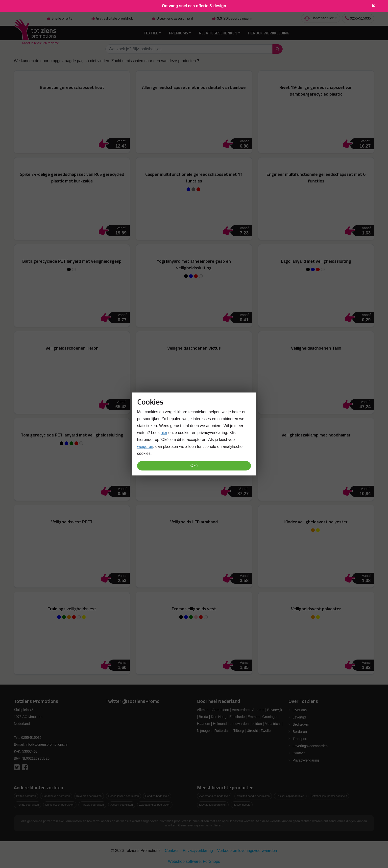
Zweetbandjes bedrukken (155, 804)
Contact (299, 752)
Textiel (151, 32)
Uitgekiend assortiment (172, 18)
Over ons (300, 709)
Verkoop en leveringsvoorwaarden (247, 850)
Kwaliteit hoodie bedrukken (253, 795)
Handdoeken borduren (56, 795)
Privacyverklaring (306, 760)
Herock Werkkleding (269, 32)
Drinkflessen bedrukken (60, 804)
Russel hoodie (242, 804)
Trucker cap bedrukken (290, 795)
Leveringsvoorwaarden (310, 745)
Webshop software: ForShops (194, 860)
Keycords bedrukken (89, 795)
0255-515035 (358, 18)
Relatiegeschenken (218, 32)
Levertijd (299, 716)
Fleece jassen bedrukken (123, 795)
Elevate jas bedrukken (213, 804)
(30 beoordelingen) (232, 18)
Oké (194, 466)
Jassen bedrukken (122, 804)
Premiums (179, 32)
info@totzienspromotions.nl (46, 744)
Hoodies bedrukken (157, 795)
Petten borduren (26, 795)
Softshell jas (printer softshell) (329, 795)
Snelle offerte (59, 18)
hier (164, 433)
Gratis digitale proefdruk (112, 18)
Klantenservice (319, 18)
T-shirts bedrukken (27, 804)
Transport (300, 738)
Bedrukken (301, 724)
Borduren (300, 731)
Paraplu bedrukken (92, 804)
